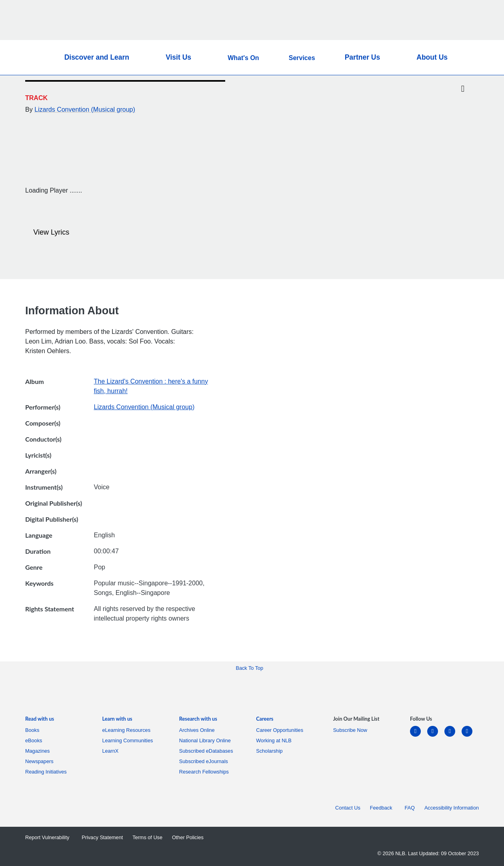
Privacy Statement (102, 838)
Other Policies (188, 838)
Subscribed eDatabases (208, 751)
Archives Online (198, 730)
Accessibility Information (452, 808)
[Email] (463, 108)
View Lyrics (48, 232)
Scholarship (269, 751)
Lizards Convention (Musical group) (85, 110)
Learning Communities (127, 741)
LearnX (110, 751)
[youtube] (470, 736)
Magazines (39, 751)
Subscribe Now (350, 730)
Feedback (383, 808)
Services (302, 58)
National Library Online (205, 741)
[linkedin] (419, 736)
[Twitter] (463, 89)
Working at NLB (275, 741)
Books (34, 730)
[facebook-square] (436, 736)
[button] (465, 58)
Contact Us (348, 808)
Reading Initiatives (47, 772)
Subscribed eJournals (205, 762)
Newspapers (41, 762)
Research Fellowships (204, 772)
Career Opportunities (281, 730)
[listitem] (40, 720)
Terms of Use (147, 838)
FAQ (410, 808)
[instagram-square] (453, 736)
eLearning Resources (128, 730)
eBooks (35, 741)
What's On (243, 58)
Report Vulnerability (49, 838)
